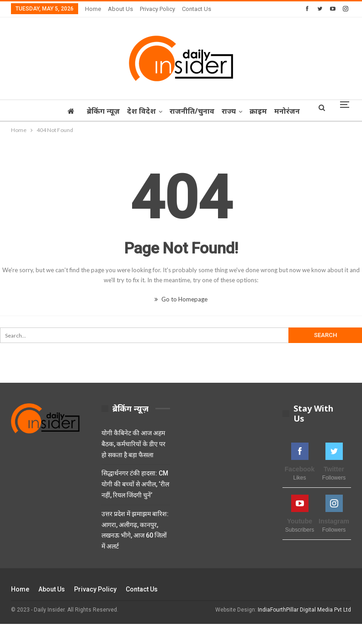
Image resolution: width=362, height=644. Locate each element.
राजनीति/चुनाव (192, 111)
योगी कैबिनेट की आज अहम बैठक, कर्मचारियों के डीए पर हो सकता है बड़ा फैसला (133, 444)
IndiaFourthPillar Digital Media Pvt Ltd (304, 610)
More (288, 111)
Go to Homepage (181, 299)
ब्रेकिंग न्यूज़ (101, 111)
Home (93, 9)
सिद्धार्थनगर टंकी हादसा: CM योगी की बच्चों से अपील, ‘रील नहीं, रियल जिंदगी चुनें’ (135, 484)
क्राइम (261, 111)
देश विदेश (140, 111)
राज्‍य (230, 111)
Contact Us (197, 9)
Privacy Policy (157, 9)
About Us (120, 9)
